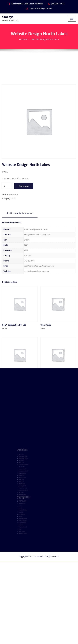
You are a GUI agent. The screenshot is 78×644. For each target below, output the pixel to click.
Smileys (7, 16)
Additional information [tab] (18, 269)
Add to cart (24, 242)
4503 (13, 255)
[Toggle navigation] (72, 18)
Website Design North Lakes (45, 36)
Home (26, 36)
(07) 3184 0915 (56, 4)
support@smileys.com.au (41, 8)
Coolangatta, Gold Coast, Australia (28, 4)
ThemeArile (39, 540)
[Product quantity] (7, 243)
